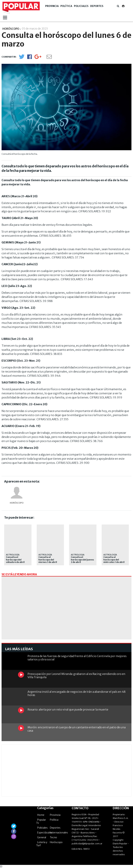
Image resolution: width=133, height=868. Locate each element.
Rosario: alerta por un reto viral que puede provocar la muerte (68, 709)
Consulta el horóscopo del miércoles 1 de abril (114, 560)
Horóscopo (56, 842)
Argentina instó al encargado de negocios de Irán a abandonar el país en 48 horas (77, 693)
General (42, 837)
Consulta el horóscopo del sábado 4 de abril (15, 560)
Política (66, 6)
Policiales (81, 6)
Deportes (97, 6)
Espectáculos (45, 833)
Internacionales (59, 833)
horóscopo (17, 503)
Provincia (52, 6)
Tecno (53, 837)
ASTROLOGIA (78, 555)
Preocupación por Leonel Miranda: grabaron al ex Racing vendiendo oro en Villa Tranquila (76, 676)
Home (41, 815)
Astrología (13, 555)
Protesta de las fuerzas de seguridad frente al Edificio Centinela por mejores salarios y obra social (77, 658)
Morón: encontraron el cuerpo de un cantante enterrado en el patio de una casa (77, 729)
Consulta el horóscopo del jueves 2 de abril (82, 560)
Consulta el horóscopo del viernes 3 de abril (48, 560)
